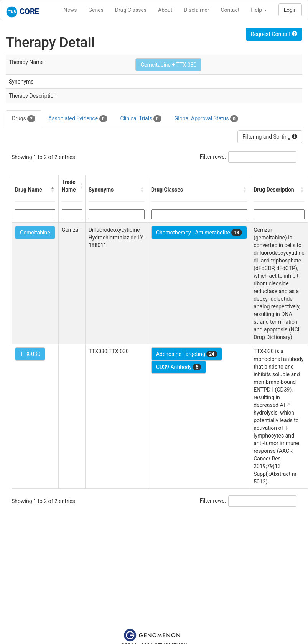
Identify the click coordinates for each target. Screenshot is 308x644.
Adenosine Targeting (187, 354)
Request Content (274, 34)
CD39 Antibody (179, 367)
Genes (96, 10)
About (165, 10)
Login (290, 10)
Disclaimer (196, 10)
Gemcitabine (35, 233)
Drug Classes (131, 10)
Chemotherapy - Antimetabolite (199, 233)
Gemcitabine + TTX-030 (168, 65)
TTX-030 (30, 354)
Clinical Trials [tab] (141, 119)
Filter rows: (213, 157)
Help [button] (259, 10)
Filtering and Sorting (270, 137)
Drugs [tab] (24, 119)
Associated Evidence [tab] (78, 119)
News (70, 10)
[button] (53, 190)
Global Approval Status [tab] (206, 119)
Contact (230, 10)
